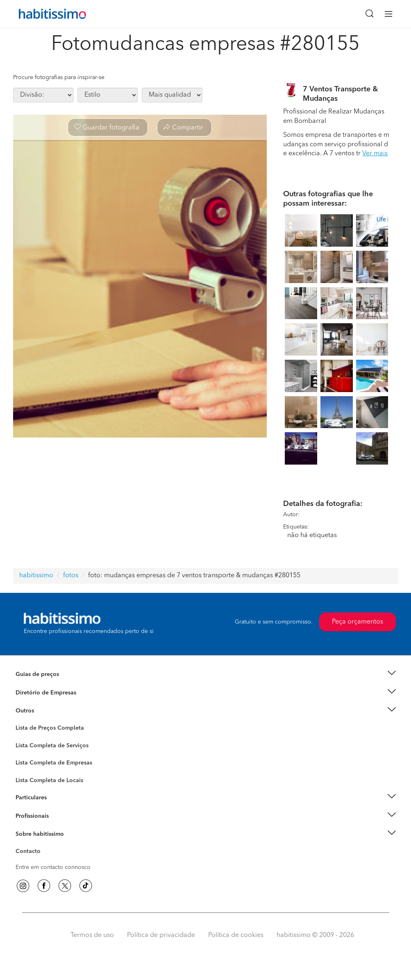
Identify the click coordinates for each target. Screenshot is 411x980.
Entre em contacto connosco (53, 867)
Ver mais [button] (375, 154)
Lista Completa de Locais (49, 780)
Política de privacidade (161, 935)
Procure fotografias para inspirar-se (59, 77)
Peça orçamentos (358, 622)
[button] (206, 675)
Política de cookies (236, 935)
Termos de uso (92, 935)
